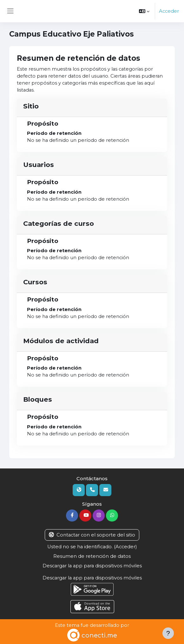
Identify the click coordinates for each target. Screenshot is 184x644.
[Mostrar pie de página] (168, 633)
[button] (144, 11)
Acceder (169, 11)
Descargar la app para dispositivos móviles (92, 566)
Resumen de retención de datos (92, 556)
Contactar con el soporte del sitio (92, 535)
